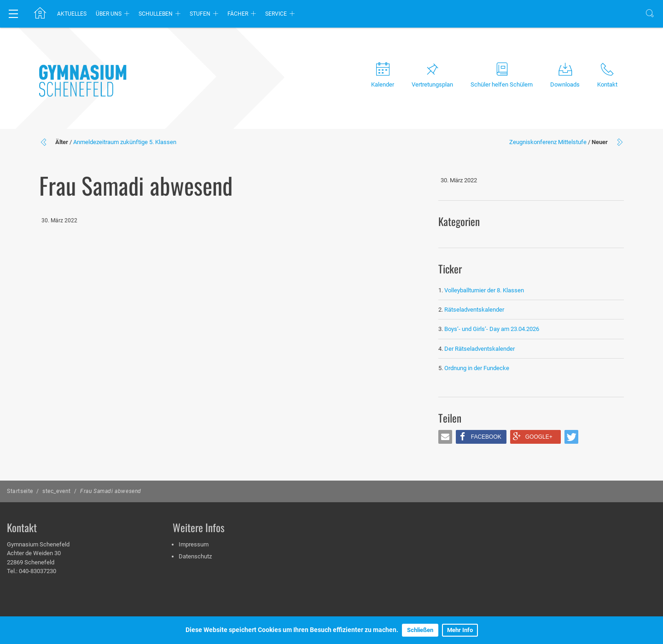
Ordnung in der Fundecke (477, 368)
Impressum (194, 544)
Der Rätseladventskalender (480, 349)
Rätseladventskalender (474, 310)
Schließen (420, 630)
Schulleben (156, 14)
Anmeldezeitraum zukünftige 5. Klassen (125, 142)
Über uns (109, 14)
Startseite (20, 491)
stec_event (57, 491)
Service (276, 14)
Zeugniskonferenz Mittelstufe (548, 142)
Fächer (238, 14)
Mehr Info (460, 630)
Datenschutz (195, 556)
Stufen (200, 14)
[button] (445, 437)
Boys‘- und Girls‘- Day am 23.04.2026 (492, 329)
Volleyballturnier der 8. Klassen (484, 290)
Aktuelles (72, 14)
